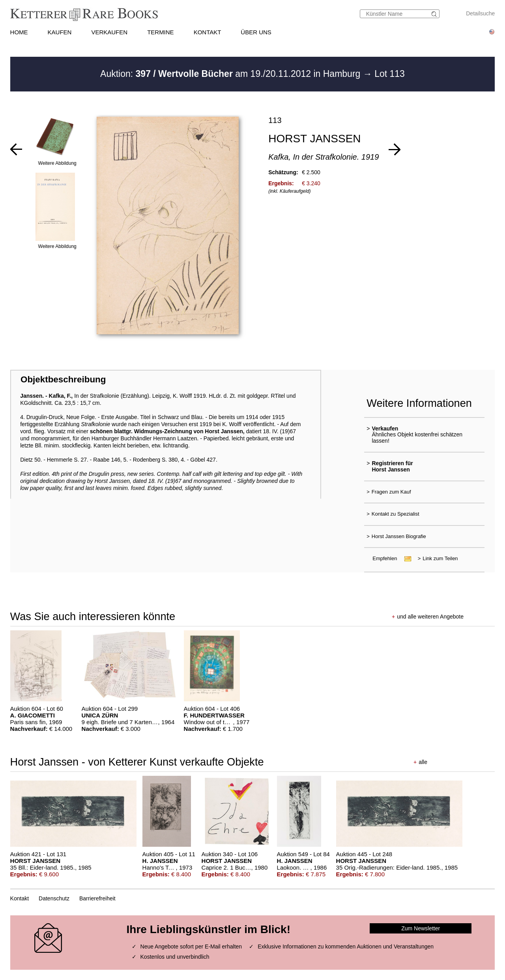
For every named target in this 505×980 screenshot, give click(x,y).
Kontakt (20, 898)
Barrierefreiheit (97, 898)
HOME (19, 32)
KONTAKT (208, 32)
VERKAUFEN (109, 32)
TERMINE (161, 32)
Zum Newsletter (421, 928)
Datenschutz (54, 898)
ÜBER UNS (256, 32)
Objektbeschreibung (63, 379)
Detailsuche (480, 13)
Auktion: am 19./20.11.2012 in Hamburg (232, 74)
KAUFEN (60, 32)
